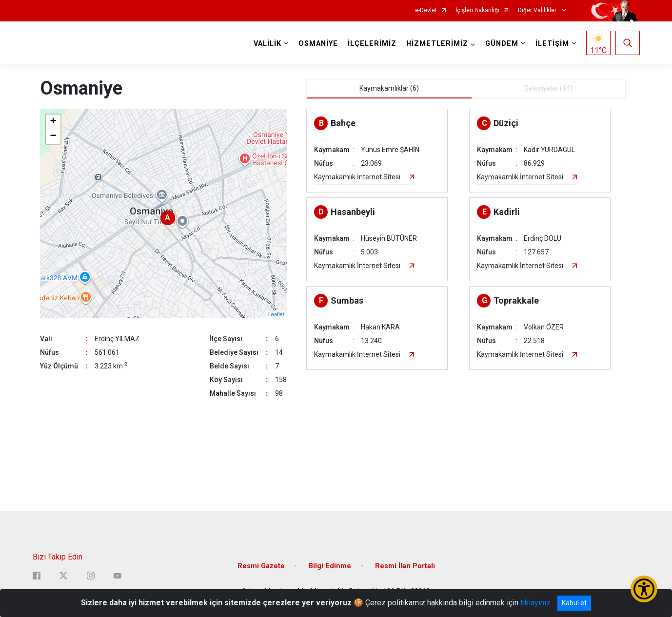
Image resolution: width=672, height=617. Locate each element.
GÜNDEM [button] (502, 44)
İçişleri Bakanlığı (477, 10)
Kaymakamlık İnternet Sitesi (357, 177)
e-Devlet (426, 10)
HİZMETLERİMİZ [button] (437, 44)
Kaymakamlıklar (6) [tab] (389, 88)
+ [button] (53, 122)
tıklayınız (535, 603)
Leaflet (276, 314)
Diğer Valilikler (538, 10)
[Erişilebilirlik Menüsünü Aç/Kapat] (644, 589)
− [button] (53, 136)
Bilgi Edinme (330, 566)
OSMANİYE (318, 44)
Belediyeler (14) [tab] (548, 88)
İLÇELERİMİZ (372, 44)
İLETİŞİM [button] (552, 44)
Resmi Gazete (261, 566)
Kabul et (574, 603)
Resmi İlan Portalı (405, 566)
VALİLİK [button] (267, 44)
